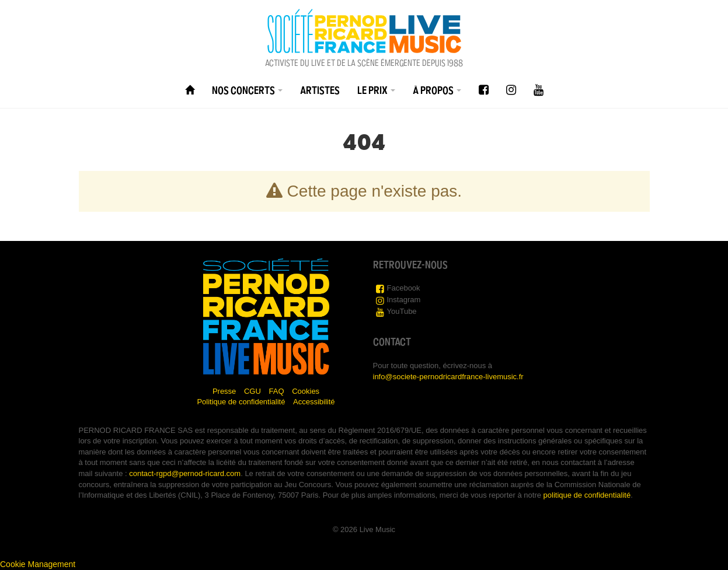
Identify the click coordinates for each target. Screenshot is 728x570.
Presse (224, 391)
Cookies (306, 391)
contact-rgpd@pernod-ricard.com (185, 473)
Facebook (404, 288)
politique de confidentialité (587, 495)
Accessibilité (314, 402)
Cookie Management (38, 564)
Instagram (404, 300)
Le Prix (376, 90)
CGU (252, 391)
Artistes (320, 90)
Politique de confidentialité (241, 402)
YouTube (402, 311)
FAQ (277, 391)
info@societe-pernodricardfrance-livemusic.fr (448, 377)
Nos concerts (247, 90)
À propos (437, 90)
